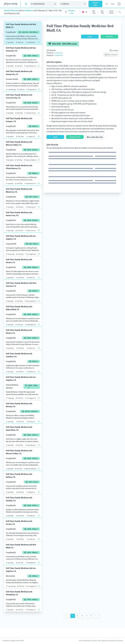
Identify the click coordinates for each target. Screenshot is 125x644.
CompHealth (58, 53)
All (86, 12)
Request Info (75, 137)
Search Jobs (95, 4)
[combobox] (43, 4)
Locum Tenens (111, 12)
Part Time (102, 12)
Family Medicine (11, 10)
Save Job (109, 37)
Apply (90, 37)
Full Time (94, 12)
